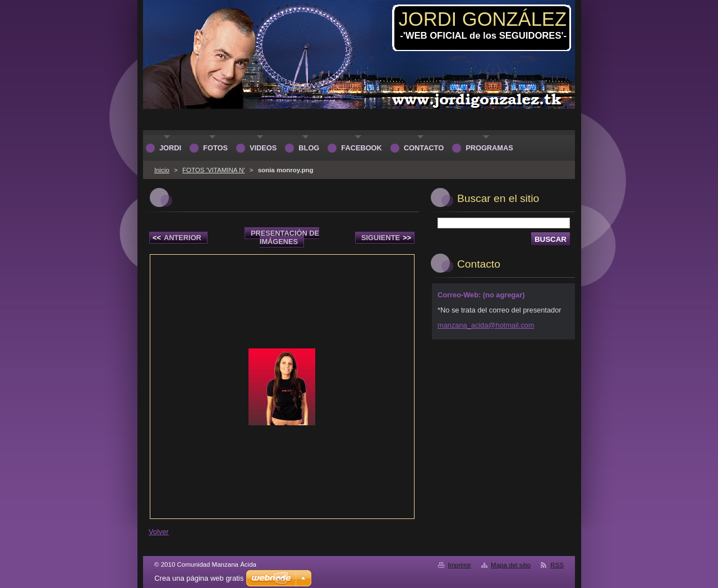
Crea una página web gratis (199, 578)
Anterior (177, 238)
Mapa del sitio (511, 565)
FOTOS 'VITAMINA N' (213, 170)
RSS (557, 565)
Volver (159, 532)
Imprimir (459, 565)
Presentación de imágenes (285, 237)
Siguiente (386, 238)
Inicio (162, 170)
